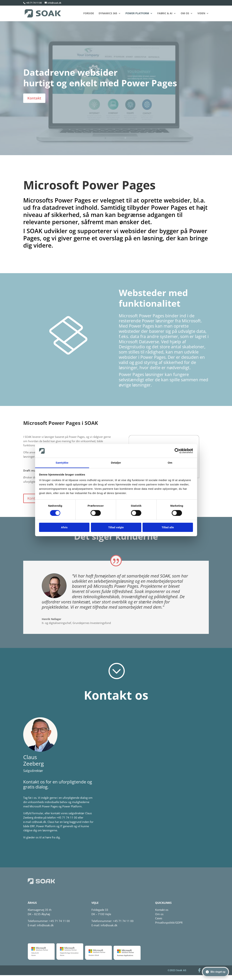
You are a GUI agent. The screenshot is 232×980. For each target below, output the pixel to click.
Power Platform (137, 14)
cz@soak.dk (39, 822)
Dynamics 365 (108, 14)
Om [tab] (170, 463)
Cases (159, 918)
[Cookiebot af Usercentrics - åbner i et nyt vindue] (177, 451)
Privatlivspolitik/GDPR (169, 923)
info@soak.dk (45, 925)
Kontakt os (162, 910)
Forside (89, 14)
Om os (185, 14)
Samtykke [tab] (62, 463)
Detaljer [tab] (116, 463)
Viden (201, 14)
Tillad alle (168, 527)
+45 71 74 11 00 (34, 3)
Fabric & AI (165, 14)
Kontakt (34, 98)
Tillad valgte (116, 527)
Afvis (64, 527)
